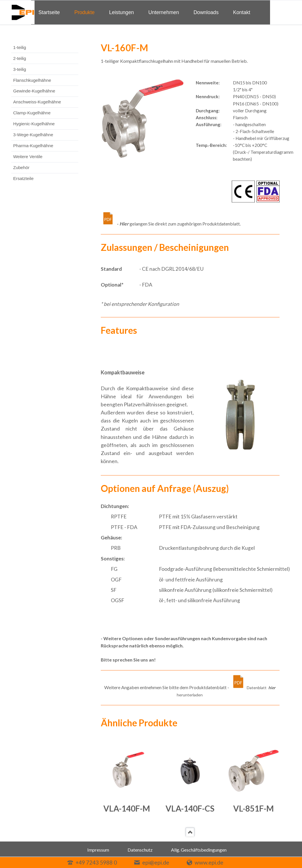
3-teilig (20, 69)
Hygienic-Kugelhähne (34, 124)
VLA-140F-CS (190, 808)
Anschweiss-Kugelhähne (37, 102)
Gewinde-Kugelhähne (34, 91)
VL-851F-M (253, 808)
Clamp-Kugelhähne (32, 113)
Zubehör (21, 167)
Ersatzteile (23, 178)
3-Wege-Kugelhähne (33, 135)
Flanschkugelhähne (32, 80)
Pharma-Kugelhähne (33, 146)
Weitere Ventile (28, 157)
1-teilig (20, 47)
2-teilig (20, 58)
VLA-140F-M (127, 808)
